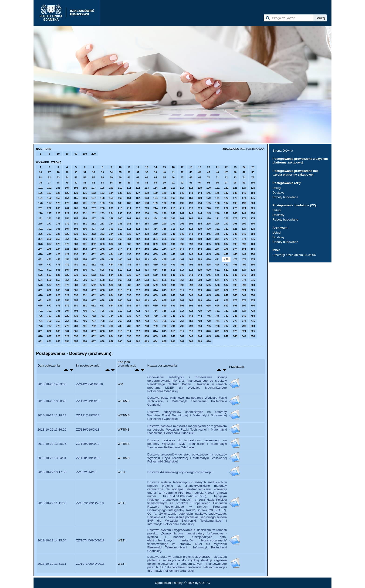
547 (226, 275)
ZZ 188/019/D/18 (88, 458)
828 (58, 336)
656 (85, 300)
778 (58, 326)
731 (85, 316)
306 (85, 229)
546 (217, 275)
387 (138, 244)
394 (200, 244)
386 (129, 244)
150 (253, 193)
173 (235, 198)
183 (102, 203)
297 (226, 224)
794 (200, 326)
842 (182, 336)
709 (111, 311)
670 (209, 300)
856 (85, 341)
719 (200, 311)
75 (253, 177)
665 (164, 300)
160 (120, 198)
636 (129, 295)
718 (191, 311)
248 (235, 213)
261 (129, 218)
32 (94, 172)
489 (155, 265)
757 (94, 321)
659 (111, 300)
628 (58, 295)
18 (191, 167)
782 (94, 326)
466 (173, 259)
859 (111, 341)
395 (209, 244)
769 (200, 321)
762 (138, 321)
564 (155, 280)
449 (244, 254)
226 (41, 213)
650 (253, 295)
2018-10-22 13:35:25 (52, 444)
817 (182, 331)
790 (164, 326)
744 (200, 316)
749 (244, 316)
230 (76, 213)
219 (200, 208)
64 (155, 177)
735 (120, 316)
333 (102, 234)
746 (217, 316)
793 (191, 326)
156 (85, 198)
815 (164, 331)
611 (129, 290)
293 (191, 224)
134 (111, 193)
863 (147, 341)
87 (138, 183)
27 (49, 172)
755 (76, 321)
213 (147, 208)
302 (49, 229)
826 (41, 336)
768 (191, 321)
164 (155, 198)
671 (217, 300)
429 (67, 254)
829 (67, 336)
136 (129, 193)
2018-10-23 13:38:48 (52, 401)
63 (147, 177)
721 (217, 311)
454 (67, 259)
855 (76, 341)
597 (226, 285)
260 (120, 218)
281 (85, 224)
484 (111, 265)
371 (217, 239)
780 (76, 326)
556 (85, 280)
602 (49, 290)
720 (209, 311)
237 (138, 213)
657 (94, 300)
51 (41, 177)
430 (76, 254)
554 (67, 280)
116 (173, 188)
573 (235, 280)
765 (164, 321)
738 (147, 316)
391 (173, 244)
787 (138, 326)
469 (200, 259)
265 (164, 218)
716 (173, 311)
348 (235, 234)
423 (235, 249)
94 (200, 183)
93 (191, 183)
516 (173, 270)
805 (76, 331)
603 (58, 290)
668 (191, 300)
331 (85, 234)
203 (58, 208)
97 (226, 183)
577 (49, 285)
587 (138, 285)
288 (147, 224)
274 (244, 218)
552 (49, 280)
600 (253, 285)
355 (76, 239)
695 (209, 306)
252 (49, 218)
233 (102, 213)
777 (49, 326)
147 (226, 193)
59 (111, 177)
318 (191, 229)
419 (200, 249)
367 (182, 239)
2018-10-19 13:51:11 (52, 564)
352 (49, 239)
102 (49, 188)
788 (147, 326)
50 (76, 154)
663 (147, 300)
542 (182, 275)
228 (58, 213)
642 (182, 295)
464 (155, 259)
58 (102, 177)
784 (111, 326)
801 (41, 331)
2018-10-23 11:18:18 (52, 415)
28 (58, 172)
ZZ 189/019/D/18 (88, 444)
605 (76, 290)
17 (182, 167)
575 (253, 280)
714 (155, 311)
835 (120, 336)
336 (129, 234)
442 (182, 254)
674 (244, 300)
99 (244, 183)
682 (94, 306)
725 (253, 311)
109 (111, 188)
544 (200, 275)
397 (226, 244)
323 (235, 229)
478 (58, 265)
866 (173, 341)
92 (182, 183)
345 (209, 234)
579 (67, 285)
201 (41, 208)
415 (164, 249)
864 (155, 341)
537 (138, 275)
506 (85, 270)
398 (235, 244)
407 (94, 249)
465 (164, 259)
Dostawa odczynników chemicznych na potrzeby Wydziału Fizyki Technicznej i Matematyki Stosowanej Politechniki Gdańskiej (187, 415)
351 (41, 239)
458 (102, 259)
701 (41, 311)
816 (173, 331)
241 (173, 213)
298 (235, 224)
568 (191, 280)
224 (244, 208)
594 (200, 285)
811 (129, 331)
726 (41, 316)
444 (200, 254)
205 (76, 208)
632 (94, 295)
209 (111, 208)
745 (209, 316)
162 (138, 198)
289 (155, 224)
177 (49, 203)
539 (155, 275)
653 (58, 300)
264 (155, 218)
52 (49, 177)
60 (120, 177)
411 (129, 249)
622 (226, 290)
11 (129, 167)
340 (164, 234)
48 (235, 172)
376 (41, 244)
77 (49, 183)
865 (164, 341)
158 (102, 198)
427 (49, 254)
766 (173, 321)
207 (94, 208)
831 (85, 336)
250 (253, 213)
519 (200, 270)
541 (173, 275)
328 (58, 234)
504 (67, 270)
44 (200, 172)
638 (147, 295)
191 (173, 203)
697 (226, 306)
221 (217, 208)
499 (244, 265)
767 (182, 321)
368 (191, 239)
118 (191, 188)
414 (155, 249)
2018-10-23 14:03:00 (52, 384)
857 (94, 341)
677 (49, 306)
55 (76, 177)
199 (244, 203)
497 (226, 265)
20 (209, 167)
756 (85, 321)
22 (226, 167)
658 (102, 300)
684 (111, 306)
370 (209, 239)
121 (217, 188)
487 (138, 265)
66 (173, 177)
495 (209, 265)
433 (102, 254)
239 (155, 213)
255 (76, 218)
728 (58, 316)
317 (182, 229)
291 (173, 224)
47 (226, 172)
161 (129, 198)
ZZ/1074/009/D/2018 (90, 540)
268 (191, 218)
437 (138, 254)
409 (111, 249)
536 (129, 275)
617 (182, 290)
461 (129, 259)
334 (111, 234)
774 (244, 321)
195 (209, 203)
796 (217, 326)
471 (217, 259)
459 (111, 259)
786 (129, 326)
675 (253, 300)
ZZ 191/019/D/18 (88, 415)
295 (209, 224)
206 (85, 208)
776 (41, 326)
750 (253, 316)
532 (94, 275)
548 (235, 275)
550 (253, 275)
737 (138, 316)
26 (41, 172)
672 (226, 300)
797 (226, 326)
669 (200, 300)
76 (41, 183)
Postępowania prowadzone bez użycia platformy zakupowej (295, 173)
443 (191, 254)
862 (138, 341)
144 (200, 193)
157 (94, 198)
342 (182, 234)
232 (94, 213)
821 (217, 331)
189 (155, 203)
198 (235, 203)
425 (253, 249)
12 (138, 167)
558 (102, 280)
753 (58, 321)
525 (253, 270)
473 (235, 259)
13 (147, 167)
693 (191, 306)
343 (191, 234)
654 (67, 300)
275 (253, 218)
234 (111, 213)
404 (67, 249)
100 (85, 154)
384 (111, 244)
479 (67, 265)
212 (138, 208)
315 (164, 229)
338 (147, 234)
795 (209, 326)
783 (102, 326)
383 (102, 244)
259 (111, 218)
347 (226, 234)
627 (49, 295)
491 (173, 265)
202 (49, 208)
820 (209, 331)
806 (85, 331)
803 (58, 331)
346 (217, 234)
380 (76, 244)
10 (58, 154)
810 (120, 331)
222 (226, 208)
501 (41, 270)
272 (226, 218)
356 (85, 239)
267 (182, 218)
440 (164, 254)
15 (164, 167)
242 (182, 213)
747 (226, 316)
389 (155, 244)
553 (58, 280)
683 (102, 306)
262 (138, 218)
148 (235, 193)
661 (129, 300)
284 (111, 224)
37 (138, 172)
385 (120, 244)
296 (217, 224)
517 (182, 270)
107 (94, 188)
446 (217, 254)
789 (155, 326)
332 (94, 234)
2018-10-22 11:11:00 (52, 503)
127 (49, 193)
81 (85, 183)
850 (253, 336)
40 (164, 172)
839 (155, 336)
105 (76, 188)
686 (129, 306)
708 (102, 311)
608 (102, 290)
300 (253, 224)
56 (85, 177)
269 (200, 218)
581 (85, 285)
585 (120, 285)
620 (209, 290)
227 (49, 213)
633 (102, 295)
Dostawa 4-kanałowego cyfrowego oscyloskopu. (180, 472)
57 (94, 177)
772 (226, 321)
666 (173, 300)
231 (85, 213)
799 (244, 326)
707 (94, 311)
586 (129, 285)
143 (191, 193)
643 (191, 295)
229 (67, 213)
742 (182, 316)
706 (85, 311)
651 (41, 300)
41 (173, 172)
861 (129, 341)
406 (85, 249)
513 (147, 270)
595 (209, 285)
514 (155, 270)
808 (102, 331)
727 (49, 316)
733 (102, 316)
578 (58, 285)
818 (191, 331)
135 (120, 193)
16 (173, 167)
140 (164, 193)
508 (102, 270)
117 (182, 188)
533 (102, 275)
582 (94, 285)
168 (191, 198)
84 (111, 183)
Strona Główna (283, 151)
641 (173, 295)
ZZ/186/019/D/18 (88, 430)
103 (58, 188)
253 (58, 218)
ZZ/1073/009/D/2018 (90, 564)
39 (155, 172)
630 (76, 295)
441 (173, 254)
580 (76, 285)
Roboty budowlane (285, 197)
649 (244, 295)
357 (94, 239)
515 (164, 270)
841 (173, 336)
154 (67, 198)
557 (94, 280)
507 (94, 270)
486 (129, 265)
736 (129, 316)
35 (120, 172)
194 (200, 203)
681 (85, 306)
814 (155, 331)
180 (76, 203)
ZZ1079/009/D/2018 (90, 503)
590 (164, 285)
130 (76, 193)
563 (147, 280)
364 (155, 239)
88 (147, 183)
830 (76, 336)
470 (209, 259)
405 (76, 249)
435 (120, 254)
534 (111, 275)
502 (49, 270)
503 (58, 270)
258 (102, 218)
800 (253, 326)
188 (147, 203)
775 (253, 321)
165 (164, 198)
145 (209, 193)
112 (138, 188)
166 (173, 198)
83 (102, 183)
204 (67, 208)
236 (129, 213)
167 (182, 198)
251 (41, 218)
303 (58, 229)
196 (217, 203)
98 (235, 183)
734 (111, 316)
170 (209, 198)
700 (253, 306)
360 (120, 239)
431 (85, 254)
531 (85, 275)
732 (94, 316)
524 (244, 270)
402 (49, 249)
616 (173, 290)
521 (217, 270)
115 (164, 188)
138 (147, 193)
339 (155, 234)
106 (85, 188)
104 (67, 188)
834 (111, 336)
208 (102, 208)
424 (244, 249)
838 (147, 336)
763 (147, 321)
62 (138, 177)
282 (94, 224)
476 (41, 265)
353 (58, 239)
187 (138, 203)
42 (182, 172)
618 (191, 290)
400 (253, 244)
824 (244, 331)
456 (85, 259)
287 (138, 224)
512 (138, 270)
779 (67, 326)
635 (120, 295)
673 (235, 300)
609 (111, 290)
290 (164, 224)
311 (129, 229)
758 (102, 321)
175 (253, 198)
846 (217, 336)
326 (41, 234)
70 (209, 177)
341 (173, 234)
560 (120, 280)
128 (58, 193)
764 (155, 321)
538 (147, 275)
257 (94, 218)
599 (244, 285)
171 (217, 198)
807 (94, 331)
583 (102, 285)
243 (191, 213)
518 (191, 270)
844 (200, 336)
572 (226, 280)
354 (67, 239)
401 (41, 249)
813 (147, 331)
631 (85, 295)
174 (244, 198)
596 (217, 285)
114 (155, 188)
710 (120, 311)
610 (120, 290)
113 (147, 188)
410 (120, 249)
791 (173, 326)
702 (49, 311)
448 (235, 254)
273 (235, 218)
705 (76, 311)
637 (138, 295)
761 (129, 321)
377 (49, 244)
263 (147, 218)
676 (41, 306)
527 (49, 275)
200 (94, 154)
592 (182, 285)
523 (235, 270)
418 (191, 249)
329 (67, 234)
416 (173, 249)
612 (138, 290)
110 (120, 188)
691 (173, 306)
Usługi (277, 188)
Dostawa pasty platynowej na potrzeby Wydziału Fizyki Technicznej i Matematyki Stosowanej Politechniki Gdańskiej (187, 401)
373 (235, 239)
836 (129, 336)
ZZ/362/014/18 (86, 472)
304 (67, 229)
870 (209, 341)
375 (253, 239)
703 (58, 311)
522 (226, 270)
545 (209, 275)
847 (226, 336)
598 (235, 285)
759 (111, 321)
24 (244, 167)
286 (129, 224)
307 (94, 229)
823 (235, 331)
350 (253, 234)
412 (138, 249)
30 (67, 154)
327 (49, 234)
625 (253, 290)
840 (164, 336)
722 (226, 311)
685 (120, 306)
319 (200, 229)
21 (217, 167)
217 (182, 208)
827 (49, 336)
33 (102, 172)
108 (102, 188)
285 (120, 224)
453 (58, 259)
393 (191, 244)
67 (182, 177)
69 (200, 177)
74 (244, 177)
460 (120, 259)
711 (129, 311)
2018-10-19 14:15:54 (52, 540)
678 (58, 306)
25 (253, 167)
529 (67, 275)
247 (226, 213)
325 (253, 229)
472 (226, 259)
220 (209, 208)
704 (67, 311)
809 (111, 331)
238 (147, 213)
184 (111, 203)
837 (138, 336)
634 (111, 295)
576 (41, 285)
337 (138, 234)
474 (244, 259)
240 (164, 213)
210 (120, 208)
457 (94, 259)
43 (191, 172)
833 (102, 336)
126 (41, 193)
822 (226, 331)
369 (200, 239)
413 (147, 249)
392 (182, 244)
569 (200, 280)
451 (41, 259)
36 (129, 172)
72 (226, 177)
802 (49, 331)
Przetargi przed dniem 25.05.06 (294, 255)
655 (76, 300)
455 (76, 259)
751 (41, 321)
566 (173, 280)
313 (147, 229)
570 (209, 280)
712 (138, 311)
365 (164, 239)
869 (200, 341)
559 (111, 280)
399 (244, 244)
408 (102, 249)
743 (191, 316)
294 (200, 224)
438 (147, 254)
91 (173, 183)
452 (49, 259)
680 (76, 306)
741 (173, 316)
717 (182, 311)
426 (41, 254)
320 (209, 229)
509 (111, 270)
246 (217, 213)
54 (67, 177)
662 (138, 300)
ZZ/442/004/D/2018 (90, 384)
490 (164, 265)
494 (200, 265)
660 (120, 300)
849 (244, 336)
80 (76, 183)
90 (164, 183)
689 (155, 306)
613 (147, 290)
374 (244, 239)
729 (67, 316)
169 (200, 198)
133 (102, 193)
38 (147, 172)
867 (182, 341)
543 (191, 275)
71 (217, 177)
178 (58, 203)
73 (235, 177)
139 (155, 193)
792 (182, 326)
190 (164, 203)
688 (147, 306)
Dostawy (278, 192)
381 (85, 244)
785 (120, 326)
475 (253, 259)
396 (217, 244)
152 (49, 198)
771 (217, 321)
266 (173, 218)
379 (67, 244)
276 (41, 224)
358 (102, 239)
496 (217, 265)
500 (253, 265)
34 (111, 172)
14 (155, 167)
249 (244, 213)
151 (41, 198)
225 (253, 208)
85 (120, 183)
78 (58, 183)
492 (182, 265)
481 (85, 265)
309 (111, 229)
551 (41, 280)
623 (235, 290)
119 (200, 188)
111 (129, 188)
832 (94, 336)
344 (200, 234)
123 (235, 188)
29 (67, 172)
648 (235, 295)
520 (209, 270)
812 (138, 331)
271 (217, 218)
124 (244, 188)
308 (102, 229)
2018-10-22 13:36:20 (52, 430)
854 (67, 341)
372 (226, 239)
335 (120, 234)
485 (120, 265)
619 (200, 290)
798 (235, 326)
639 (155, 295)
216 (173, 208)
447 (226, 254)
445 (209, 254)
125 (253, 188)
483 (102, 265)
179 (67, 203)
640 (164, 295)
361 (129, 239)
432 (94, 254)
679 (67, 306)
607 (94, 290)
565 (164, 280)
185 (120, 203)
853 (58, 341)
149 (244, 193)
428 (58, 254)
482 (94, 265)
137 (138, 193)
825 (253, 331)
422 (226, 249)
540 (164, 275)
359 (111, 239)
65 (164, 177)
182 (94, 203)
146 (217, 193)
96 (217, 183)
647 (226, 295)
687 (138, 306)
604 (67, 290)
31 (85, 172)
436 (129, 254)
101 (41, 188)
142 (182, 193)
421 (217, 249)
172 (226, 198)
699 (244, 306)
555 (76, 280)
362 (138, 239)
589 (155, 285)
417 (182, 249)
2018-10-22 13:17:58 (52, 472)
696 (217, 306)
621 (217, 290)
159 (111, 198)
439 (155, 254)
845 (209, 336)
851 (41, 341)
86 (129, 183)
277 (49, 224)
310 (120, 229)
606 (85, 290)
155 (76, 198)
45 (209, 172)
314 (155, 229)
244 (200, 213)
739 (155, 316)
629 (67, 295)
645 (209, 295)
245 (209, 213)
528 (58, 275)
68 (191, 177)
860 (120, 341)
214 (155, 208)
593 (191, 285)
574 (244, 280)
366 (173, 239)
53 (58, 177)
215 (164, 208)
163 (147, 198)
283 (102, 224)
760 (120, 321)
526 (41, 275)
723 (235, 311)
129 (67, 193)
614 (155, 290)
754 (67, 321)
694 (200, 306)
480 (76, 265)
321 (217, 229)
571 (217, 280)
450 (253, 254)
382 (94, 244)
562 (138, 280)
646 (217, 295)
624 (244, 290)
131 (85, 193)
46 (217, 172)
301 (41, 229)
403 (58, 249)
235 (120, 213)
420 (209, 249)
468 (191, 259)
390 (164, 244)
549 (244, 275)
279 (67, 224)
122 (226, 188)
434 (111, 254)
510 (120, 270)
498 (235, 265)
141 (173, 193)
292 (182, 224)
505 (76, 270)
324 (244, 229)
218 (191, 208)
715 (164, 311)
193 (191, 203)
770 (209, 321)
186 (129, 203)
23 (235, 167)
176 (41, 203)
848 (235, 336)
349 (244, 234)
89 (155, 183)
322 (226, 229)
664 (155, 300)
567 (182, 280)
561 (129, 280)
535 (120, 275)
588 (147, 285)
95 (209, 183)
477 (49, 265)
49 (244, 172)
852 (49, 341)
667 (182, 300)
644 (200, 295)
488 (147, 265)
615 (164, 290)
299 (244, 224)
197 (226, 203)
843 (191, 336)
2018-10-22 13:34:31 (52, 458)
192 (182, 203)
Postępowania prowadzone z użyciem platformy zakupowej (300, 161)
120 (209, 188)
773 (235, 321)
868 (191, 341)
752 (49, 321)
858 (102, 341)
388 (147, 244)
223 (235, 208)
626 (41, 295)
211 (129, 208)
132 (94, 193)
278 (58, 224)
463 (147, 259)
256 (85, 218)
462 (138, 259)
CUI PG (205, 583)
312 (138, 229)
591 (173, 285)
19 (200, 167)
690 (164, 306)
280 (76, 224)
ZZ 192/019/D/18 (88, 401)
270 (209, 218)
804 (67, 331)
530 (76, 275)
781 (85, 326)
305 (76, 229)
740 (164, 316)
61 (129, 177)
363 (147, 239)
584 (111, 285)
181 (85, 203)
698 (235, 306)
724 (244, 311)
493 (191, 265)
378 (58, 244)
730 (76, 316)
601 (41, 290)
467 (182, 259)
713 (147, 311)
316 (173, 229)
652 (49, 300)
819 (200, 331)
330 (76, 234)
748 (235, 316)
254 (67, 218)
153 (58, 198)
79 (67, 183)
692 (182, 306)
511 (129, 270)
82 (94, 183)
